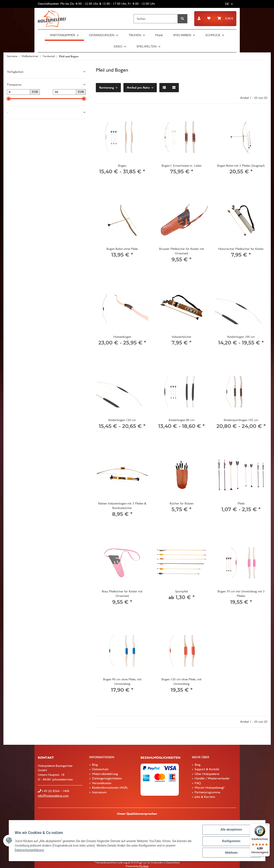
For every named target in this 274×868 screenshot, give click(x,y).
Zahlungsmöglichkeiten (106, 778)
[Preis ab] (19, 92)
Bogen (122, 166)
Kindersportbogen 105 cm (241, 420)
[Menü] (267, 826)
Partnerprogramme (207, 792)
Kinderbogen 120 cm (122, 420)
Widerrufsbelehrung (104, 774)
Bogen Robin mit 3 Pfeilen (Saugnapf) (241, 166)
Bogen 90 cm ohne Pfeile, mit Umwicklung (122, 682)
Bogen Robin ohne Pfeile (122, 249)
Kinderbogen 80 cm (182, 420)
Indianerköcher (182, 337)
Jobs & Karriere (204, 797)
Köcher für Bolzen (181, 503)
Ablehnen (230, 853)
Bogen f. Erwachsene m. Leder (182, 166)
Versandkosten (101, 783)
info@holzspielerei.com (53, 796)
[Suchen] (156, 19)
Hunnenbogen (122, 337)
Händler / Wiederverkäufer (212, 778)
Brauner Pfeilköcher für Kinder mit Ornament (182, 251)
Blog (94, 765)
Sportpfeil (181, 591)
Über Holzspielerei (207, 774)
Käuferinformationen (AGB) (109, 788)
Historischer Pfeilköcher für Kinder (241, 249)
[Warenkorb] (225, 19)
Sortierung (107, 88)
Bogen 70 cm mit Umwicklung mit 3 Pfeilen (241, 594)
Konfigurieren (230, 842)
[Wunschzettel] (209, 19)
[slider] (8, 99)
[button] (199, 19)
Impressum (99, 792)
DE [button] (227, 4)
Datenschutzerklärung (30, 851)
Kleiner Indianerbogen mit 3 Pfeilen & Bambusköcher (122, 506)
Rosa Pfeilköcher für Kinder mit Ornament (122, 594)
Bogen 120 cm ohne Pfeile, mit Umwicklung (181, 682)
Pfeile (241, 503)
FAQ (197, 783)
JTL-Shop (144, 866)
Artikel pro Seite (138, 88)
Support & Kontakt (207, 769)
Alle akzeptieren (230, 831)
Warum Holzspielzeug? (209, 788)
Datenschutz (100, 769)
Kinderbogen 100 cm (241, 337)
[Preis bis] (65, 92)
